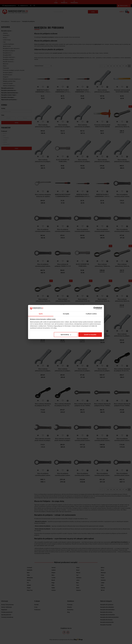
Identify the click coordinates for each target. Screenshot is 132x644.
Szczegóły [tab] (66, 314)
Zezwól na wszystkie (90, 335)
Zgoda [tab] (41, 314)
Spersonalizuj (66, 335)
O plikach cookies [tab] (91, 314)
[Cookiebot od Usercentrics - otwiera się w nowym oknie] (95, 308)
